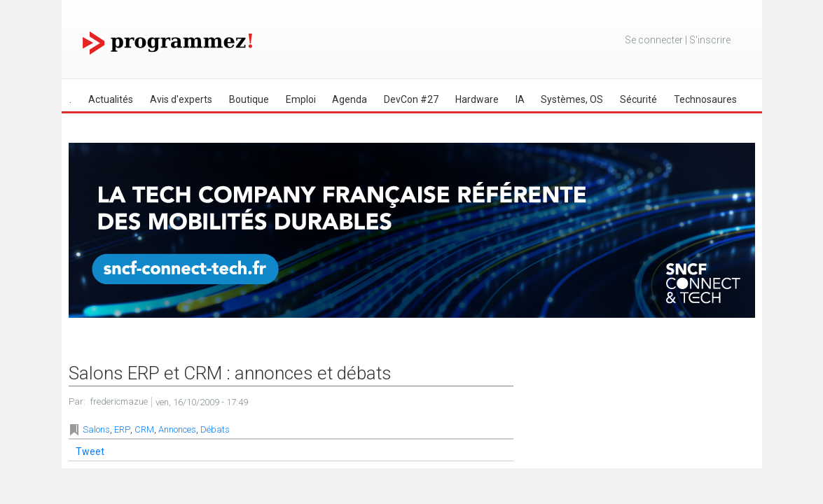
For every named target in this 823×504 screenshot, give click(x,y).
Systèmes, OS (572, 99)
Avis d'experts (181, 99)
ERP (122, 429)
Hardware (477, 99)
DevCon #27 (411, 99)
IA (520, 99)
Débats (215, 429)
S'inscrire (710, 40)
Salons (96, 429)
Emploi (301, 99)
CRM (144, 429)
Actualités (111, 99)
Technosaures (705, 99)
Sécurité (638, 99)
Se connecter (654, 40)
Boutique (249, 99)
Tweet (90, 451)
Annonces (177, 429)
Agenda (350, 99)
